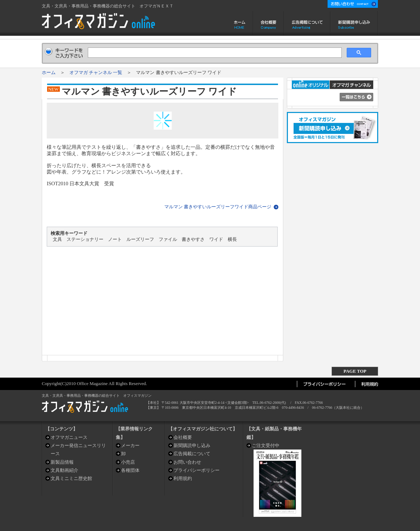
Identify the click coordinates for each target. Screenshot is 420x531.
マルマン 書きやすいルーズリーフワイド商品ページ (218, 207)
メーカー (130, 445)
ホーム (240, 23)
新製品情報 (62, 462)
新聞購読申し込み (354, 23)
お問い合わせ (187, 462)
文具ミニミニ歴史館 (71, 478)
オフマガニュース (69, 437)
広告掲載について (307, 23)
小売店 (128, 462)
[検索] (214, 53)
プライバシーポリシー (197, 470)
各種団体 (130, 470)
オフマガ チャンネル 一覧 (96, 72)
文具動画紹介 (64, 470)
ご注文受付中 (266, 445)
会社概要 (269, 23)
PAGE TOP (355, 371)
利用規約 (183, 478)
